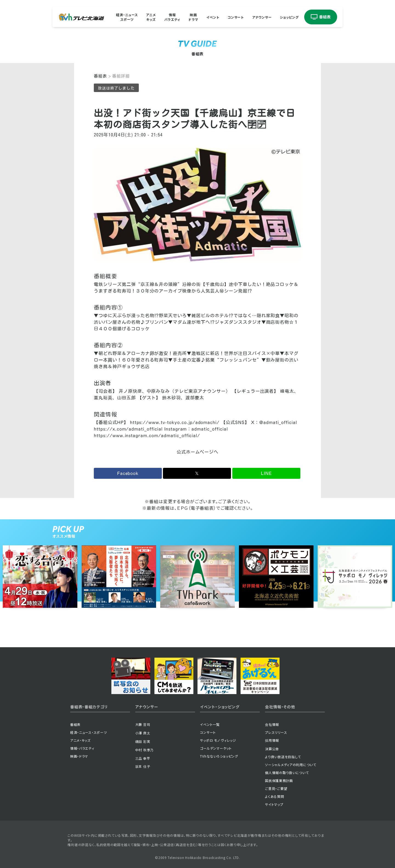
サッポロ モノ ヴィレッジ (218, 740)
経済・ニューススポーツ (127, 17)
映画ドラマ (193, 17)
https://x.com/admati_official (128, 429)
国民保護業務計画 (279, 780)
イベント (213, 17)
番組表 (100, 76)
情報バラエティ (172, 17)
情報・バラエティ (82, 748)
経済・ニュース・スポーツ (89, 732)
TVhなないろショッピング (219, 756)
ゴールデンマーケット (216, 748)
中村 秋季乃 (144, 750)
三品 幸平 (143, 758)
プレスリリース (276, 732)
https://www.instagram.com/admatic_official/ (147, 436)
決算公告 (272, 749)
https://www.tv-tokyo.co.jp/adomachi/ (175, 422)
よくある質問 (274, 796)
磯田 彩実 (143, 741)
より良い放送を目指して (283, 757)
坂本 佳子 (143, 766)
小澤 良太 (143, 733)
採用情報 (272, 740)
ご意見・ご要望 (276, 788)
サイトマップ (274, 804)
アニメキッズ (151, 17)
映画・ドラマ (79, 756)
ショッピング (289, 17)
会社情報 (272, 724)
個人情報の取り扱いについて (287, 773)
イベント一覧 (210, 724)
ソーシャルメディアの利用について (291, 765)
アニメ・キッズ (80, 740)
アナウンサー (262, 17)
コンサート (236, 17)
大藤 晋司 (143, 724)
